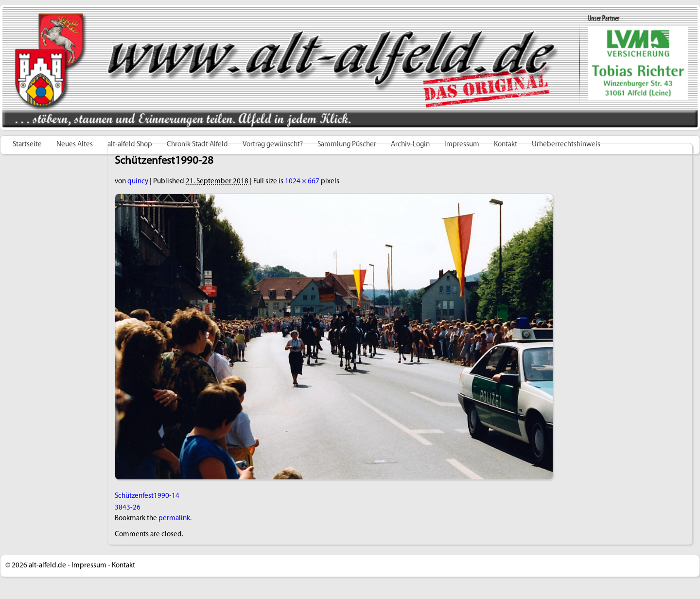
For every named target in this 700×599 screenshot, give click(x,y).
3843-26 (128, 508)
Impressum (89, 566)
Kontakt (123, 566)
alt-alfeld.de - (49, 566)
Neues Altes (75, 145)
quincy (138, 182)
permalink (174, 519)
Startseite (27, 145)
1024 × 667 (302, 182)
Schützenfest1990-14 (147, 496)
